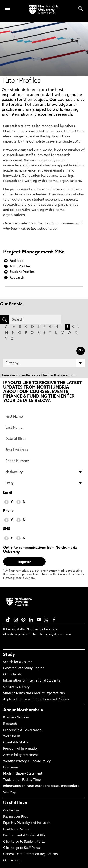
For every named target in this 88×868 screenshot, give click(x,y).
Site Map (10, 793)
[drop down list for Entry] (44, 483)
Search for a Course (18, 662)
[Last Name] (44, 428)
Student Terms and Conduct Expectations (34, 693)
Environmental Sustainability (24, 836)
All (7, 327)
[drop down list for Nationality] (44, 472)
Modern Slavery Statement (23, 774)
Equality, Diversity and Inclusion (27, 823)
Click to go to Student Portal (24, 842)
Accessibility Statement (21, 755)
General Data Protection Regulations (30, 854)
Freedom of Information (21, 749)
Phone (8, 511)
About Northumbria (23, 710)
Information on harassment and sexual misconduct (41, 786)
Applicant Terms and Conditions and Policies (36, 700)
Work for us (12, 736)
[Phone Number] (44, 461)
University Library (16, 687)
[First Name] (44, 417)
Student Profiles (22, 272)
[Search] (35, 320)
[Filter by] (44, 363)
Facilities (16, 261)
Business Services (16, 718)
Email (8, 493)
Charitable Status (16, 743)
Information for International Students (32, 681)
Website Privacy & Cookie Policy (27, 761)
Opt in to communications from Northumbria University (40, 550)
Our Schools (12, 675)
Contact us (11, 811)
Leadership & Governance (22, 730)
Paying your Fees (16, 817)
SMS (7, 529)
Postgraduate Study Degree (24, 668)
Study (9, 655)
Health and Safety (16, 829)
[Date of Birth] (44, 439)
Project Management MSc (34, 252)
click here (29, 578)
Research (17, 278)
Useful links (15, 803)
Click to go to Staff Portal (22, 848)
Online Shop (12, 861)
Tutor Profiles (20, 267)
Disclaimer (11, 768)
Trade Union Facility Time (22, 780)
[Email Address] (44, 450)
